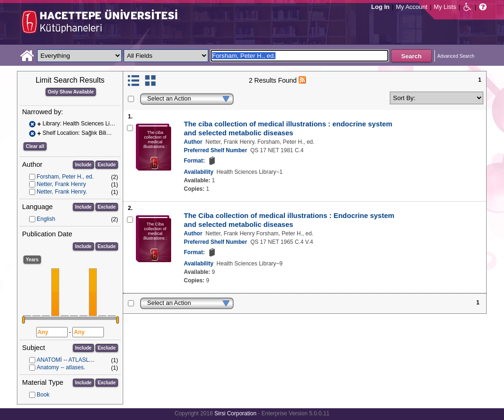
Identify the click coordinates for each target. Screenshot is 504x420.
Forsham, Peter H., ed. (65, 177)
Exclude (107, 165)
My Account (412, 7)
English (46, 219)
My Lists (445, 7)
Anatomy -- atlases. (61, 367)
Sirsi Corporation (235, 413)
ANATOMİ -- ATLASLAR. (67, 360)
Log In (381, 7)
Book (43, 395)
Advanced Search (456, 56)
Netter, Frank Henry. (62, 192)
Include (83, 165)
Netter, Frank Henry (61, 184)
